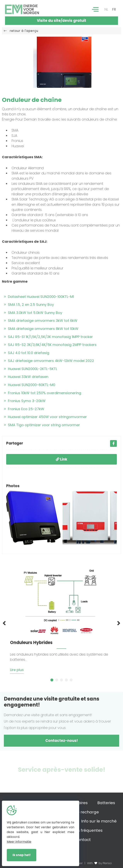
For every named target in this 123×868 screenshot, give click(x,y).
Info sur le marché (99, 821)
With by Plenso (99, 863)
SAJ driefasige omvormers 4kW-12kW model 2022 (49, 361)
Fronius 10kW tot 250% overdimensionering (42, 393)
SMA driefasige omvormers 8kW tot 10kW (41, 329)
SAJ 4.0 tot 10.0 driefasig (27, 353)
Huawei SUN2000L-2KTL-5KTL (31, 369)
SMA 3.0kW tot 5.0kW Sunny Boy (33, 313)
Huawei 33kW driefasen (26, 377)
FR (114, 9)
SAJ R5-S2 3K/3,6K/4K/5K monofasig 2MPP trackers (50, 345)
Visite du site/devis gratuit (61, 21)
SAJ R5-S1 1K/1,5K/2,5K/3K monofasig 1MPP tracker (48, 337)
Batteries (106, 803)
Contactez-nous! (62, 741)
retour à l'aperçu (21, 31)
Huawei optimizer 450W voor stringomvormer (45, 417)
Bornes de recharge (79, 812)
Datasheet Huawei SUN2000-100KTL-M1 (39, 297)
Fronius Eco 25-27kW (24, 409)
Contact (83, 840)
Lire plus (17, 670)
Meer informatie (19, 842)
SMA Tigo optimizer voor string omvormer (42, 425)
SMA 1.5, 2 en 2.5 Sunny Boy (29, 305)
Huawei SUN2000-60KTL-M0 (30, 385)
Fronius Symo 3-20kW (25, 401)
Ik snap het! (22, 855)
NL (106, 9)
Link (61, 459)
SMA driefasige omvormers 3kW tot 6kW (41, 321)
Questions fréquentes (81, 830)
